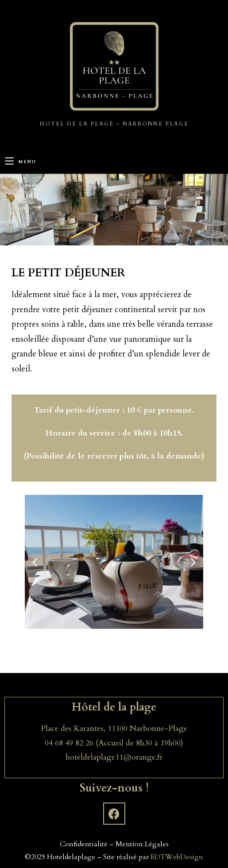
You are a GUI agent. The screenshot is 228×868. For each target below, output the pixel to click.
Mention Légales (142, 844)
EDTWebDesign (177, 857)
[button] (35, 562)
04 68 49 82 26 (70, 743)
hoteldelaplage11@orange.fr (114, 757)
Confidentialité (84, 844)
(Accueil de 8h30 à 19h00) (139, 743)
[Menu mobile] (21, 162)
